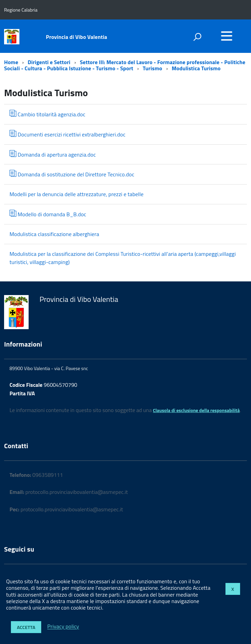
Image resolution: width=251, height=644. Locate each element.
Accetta (26, 627)
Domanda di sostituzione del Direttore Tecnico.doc (72, 174)
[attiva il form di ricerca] (197, 37)
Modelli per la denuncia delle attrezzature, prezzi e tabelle (77, 194)
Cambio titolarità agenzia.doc (48, 114)
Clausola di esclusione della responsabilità (196, 410)
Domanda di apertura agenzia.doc (53, 154)
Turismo (153, 68)
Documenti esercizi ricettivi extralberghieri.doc (67, 134)
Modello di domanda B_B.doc (48, 214)
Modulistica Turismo (196, 68)
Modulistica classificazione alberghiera (54, 234)
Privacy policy (63, 627)
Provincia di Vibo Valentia (77, 37)
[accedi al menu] (226, 36)
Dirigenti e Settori (49, 62)
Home (11, 62)
